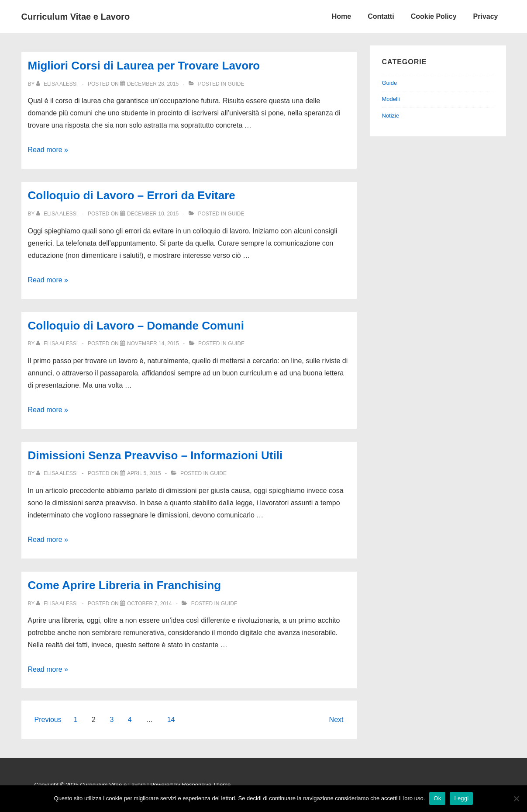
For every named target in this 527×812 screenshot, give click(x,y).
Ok (437, 798)
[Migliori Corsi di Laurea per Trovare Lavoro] (153, 84)
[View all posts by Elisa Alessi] (58, 84)
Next (336, 720)
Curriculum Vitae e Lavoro (76, 17)
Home (341, 16)
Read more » (48, 150)
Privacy (486, 16)
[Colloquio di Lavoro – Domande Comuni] (153, 344)
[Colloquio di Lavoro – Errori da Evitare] (153, 214)
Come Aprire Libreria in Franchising (125, 585)
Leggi (461, 798)
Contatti (381, 16)
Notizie (391, 116)
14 (171, 720)
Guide (236, 84)
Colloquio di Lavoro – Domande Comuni (136, 326)
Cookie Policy (434, 16)
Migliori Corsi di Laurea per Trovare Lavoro (144, 66)
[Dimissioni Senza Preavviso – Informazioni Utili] (144, 473)
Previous (48, 720)
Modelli (391, 99)
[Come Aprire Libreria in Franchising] (150, 604)
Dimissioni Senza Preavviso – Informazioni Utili (155, 455)
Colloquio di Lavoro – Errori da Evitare (132, 195)
